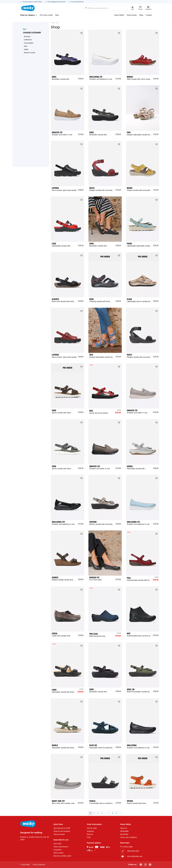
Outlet (26, 49)
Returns (90, 834)
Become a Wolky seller (62, 856)
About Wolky (119, 15)
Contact (149, 15)
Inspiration (58, 850)
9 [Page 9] (116, 813)
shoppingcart (148, 8)
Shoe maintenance (61, 847)
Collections (28, 40)
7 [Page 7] (109, 813)
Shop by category (29, 15)
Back (25, 29)
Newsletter (124, 834)
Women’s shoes (30, 53)
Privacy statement (39, 865)
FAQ (89, 837)
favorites (140, 8)
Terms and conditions (129, 837)
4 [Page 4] (102, 813)
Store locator (132, 15)
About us (124, 828)
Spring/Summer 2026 (62, 828)
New (57, 15)
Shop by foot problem (62, 831)
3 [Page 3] (98, 813)
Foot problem (29, 43)
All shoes (27, 37)
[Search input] (102, 8)
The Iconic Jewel (46, 15)
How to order (92, 828)
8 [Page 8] (113, 813)
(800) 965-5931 (133, 851)
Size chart (57, 844)
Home (53, 23)
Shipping (90, 831)
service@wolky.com (135, 856)
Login (133, 8)
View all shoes (59, 834)
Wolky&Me (124, 831)
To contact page (126, 847)
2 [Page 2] (94, 813)
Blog (141, 15)
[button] (82, 33)
